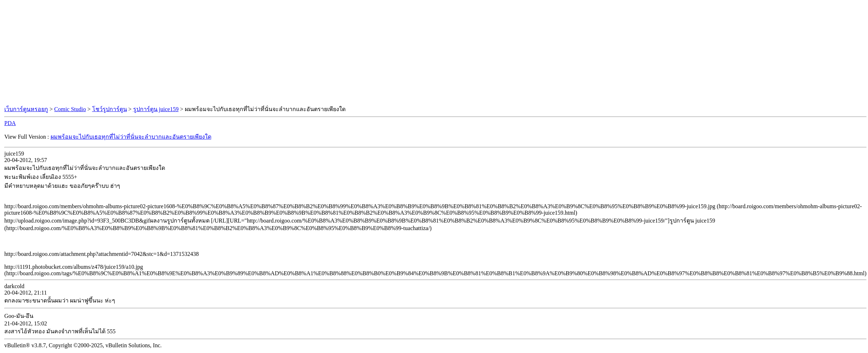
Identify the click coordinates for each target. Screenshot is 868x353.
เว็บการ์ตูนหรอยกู (26, 109)
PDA (10, 123)
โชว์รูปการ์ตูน (110, 109)
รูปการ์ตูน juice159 (156, 109)
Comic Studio (70, 109)
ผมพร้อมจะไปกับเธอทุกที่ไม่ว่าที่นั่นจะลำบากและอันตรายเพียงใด (131, 137)
